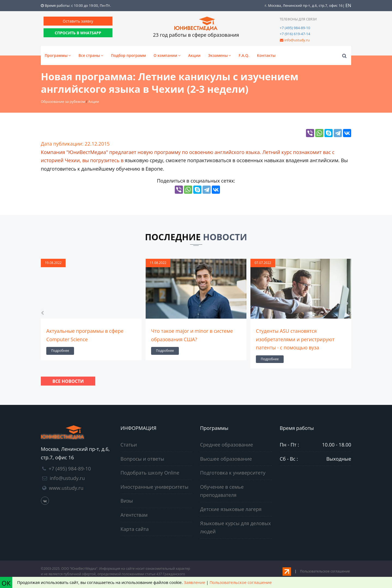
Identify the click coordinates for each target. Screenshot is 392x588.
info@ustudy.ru (297, 40)
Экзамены (220, 55)
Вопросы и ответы (143, 459)
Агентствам (134, 515)
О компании (167, 55)
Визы (127, 501)
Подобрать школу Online (150, 473)
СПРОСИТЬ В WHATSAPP (78, 33)
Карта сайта (135, 529)
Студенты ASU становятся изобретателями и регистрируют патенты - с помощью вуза (295, 339)
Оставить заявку (78, 21)
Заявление (194, 582)
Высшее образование (226, 459)
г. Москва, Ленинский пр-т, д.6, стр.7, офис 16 (304, 5)
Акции (194, 55)
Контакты (266, 55)
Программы (58, 55)
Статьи (129, 445)
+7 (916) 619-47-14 (295, 34)
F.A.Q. (244, 55)
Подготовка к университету (233, 473)
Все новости (68, 381)
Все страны (91, 55)
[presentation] (42, 313)
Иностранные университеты (155, 487)
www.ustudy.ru (66, 488)
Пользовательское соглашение (325, 571)
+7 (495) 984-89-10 (295, 28)
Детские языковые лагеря (231, 509)
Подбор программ (128, 55)
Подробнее (60, 351)
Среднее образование (226, 445)
